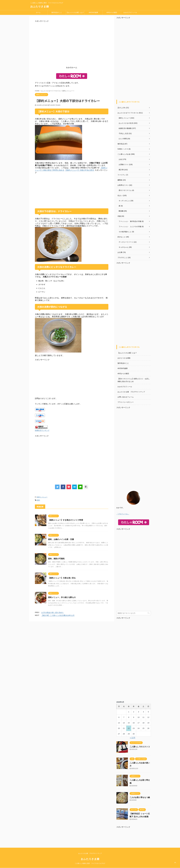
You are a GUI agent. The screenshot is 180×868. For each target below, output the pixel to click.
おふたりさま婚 (39, 6)
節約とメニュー (42, 497)
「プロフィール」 (123, 514)
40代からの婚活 (112, 12)
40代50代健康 (93, 12)
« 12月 (133, 738)
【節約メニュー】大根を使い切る (62, 578)
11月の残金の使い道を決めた (53, 612)
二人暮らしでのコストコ (140, 747)
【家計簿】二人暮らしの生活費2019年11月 (58, 615)
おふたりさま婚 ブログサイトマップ (131, 392)
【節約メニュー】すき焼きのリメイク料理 (66, 520)
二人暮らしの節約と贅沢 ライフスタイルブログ (90, 863)
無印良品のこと (57, 12)
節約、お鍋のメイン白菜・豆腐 (61, 539)
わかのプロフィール (130, 12)
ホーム (38, 12)
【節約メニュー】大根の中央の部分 (79, 170)
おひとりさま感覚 (124, 358)
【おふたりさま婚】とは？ (75, 12)
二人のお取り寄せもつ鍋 (140, 797)
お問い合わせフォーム (126, 397)
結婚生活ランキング (42, 430)
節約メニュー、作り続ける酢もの (62, 597)
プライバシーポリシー (126, 402)
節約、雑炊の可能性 (56, 559)
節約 (38, 500)
